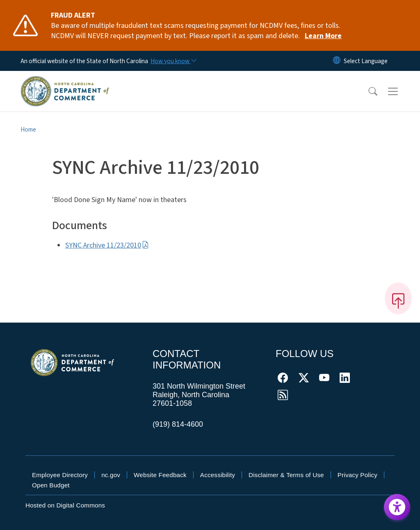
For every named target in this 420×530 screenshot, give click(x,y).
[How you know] (173, 61)
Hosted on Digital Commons (65, 505)
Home (28, 130)
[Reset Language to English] (337, 61)
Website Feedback (160, 475)
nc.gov (111, 475)
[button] (367, 91)
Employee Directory (60, 475)
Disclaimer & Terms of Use (286, 475)
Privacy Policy (357, 475)
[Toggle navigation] (401, 91)
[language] (366, 61)
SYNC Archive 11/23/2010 (107, 245)
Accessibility (218, 475)
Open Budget (51, 485)
